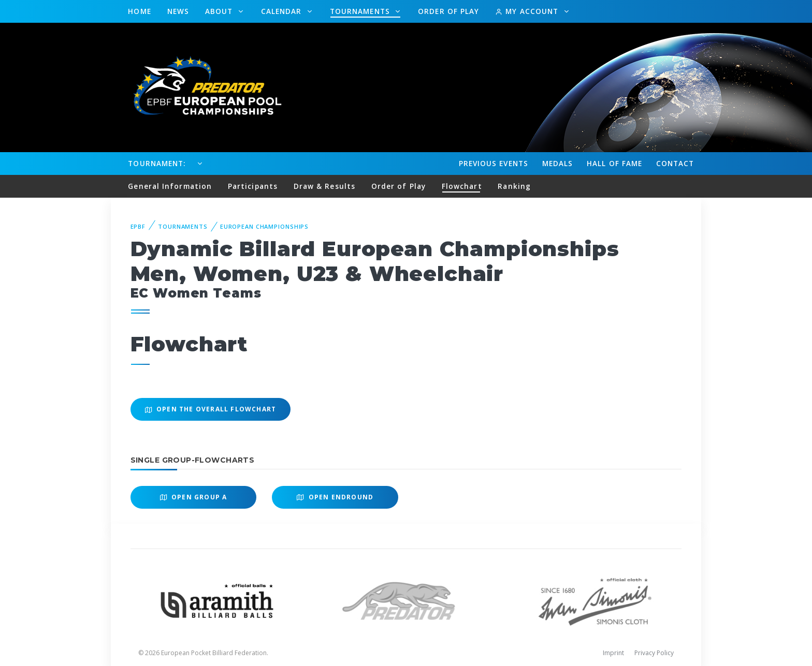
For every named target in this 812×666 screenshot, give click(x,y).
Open (194, 497)
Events (494, 164)
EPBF (138, 226)
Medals (558, 163)
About (220, 11)
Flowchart (462, 186)
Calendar (283, 11)
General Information (170, 186)
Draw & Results (324, 186)
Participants (253, 186)
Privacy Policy (654, 653)
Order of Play (448, 11)
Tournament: (157, 163)
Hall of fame (614, 163)
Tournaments (361, 11)
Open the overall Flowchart (211, 409)
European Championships (264, 226)
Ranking (514, 186)
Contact (675, 163)
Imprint (613, 653)
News (178, 11)
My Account (528, 11)
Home (139, 11)
